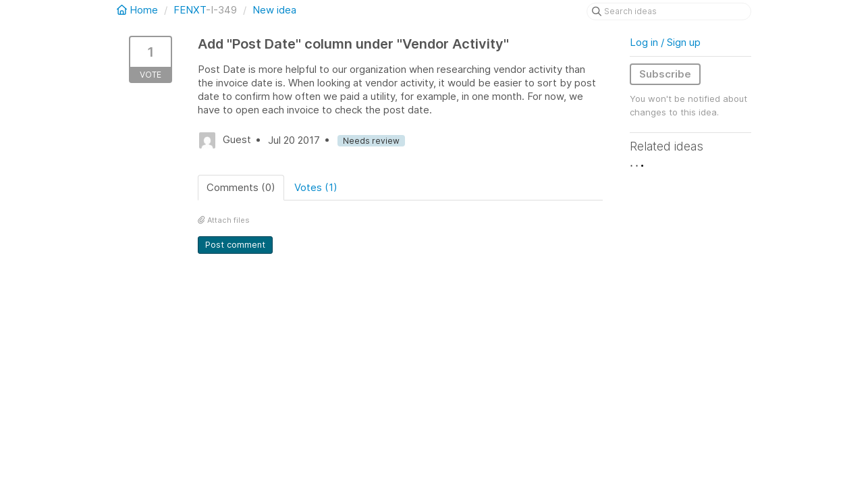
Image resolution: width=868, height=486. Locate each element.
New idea (274, 10)
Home (139, 10)
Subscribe (665, 74)
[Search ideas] (669, 11)
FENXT (190, 10)
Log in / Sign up (665, 42)
